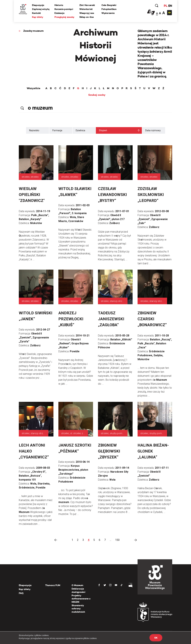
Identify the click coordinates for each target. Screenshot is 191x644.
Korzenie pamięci (64, 9)
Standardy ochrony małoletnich (78, 609)
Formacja (57, 130)
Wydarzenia (108, 13)
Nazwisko (34, 130)
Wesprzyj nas (87, 13)
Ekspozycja (38, 5)
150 (117, 540)
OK (156, 638)
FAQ (21, 593)
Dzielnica (80, 130)
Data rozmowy (153, 130)
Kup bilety (38, 17)
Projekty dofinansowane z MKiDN (81, 599)
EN (170, 6)
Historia (59, 5)
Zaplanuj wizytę (41, 9)
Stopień (103, 130)
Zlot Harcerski (87, 5)
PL (166, 6)
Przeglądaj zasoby (64, 17)
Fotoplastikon (109, 9)
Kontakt (36, 13)
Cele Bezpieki (109, 5)
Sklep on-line (86, 17)
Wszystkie (33, 88)
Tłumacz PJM (53, 585)
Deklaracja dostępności (78, 590)
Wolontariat (86, 9)
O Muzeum (77, 585)
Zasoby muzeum (33, 31)
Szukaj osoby (97, 95)
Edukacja (59, 13)
